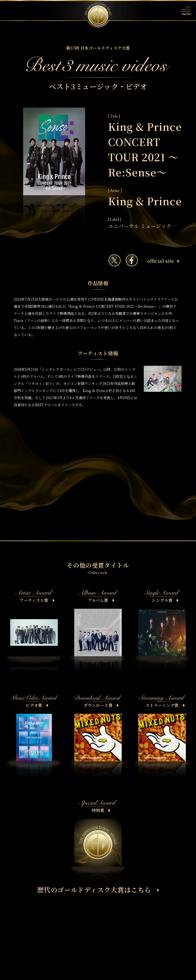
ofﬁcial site (163, 261)
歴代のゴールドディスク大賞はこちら (98, 890)
